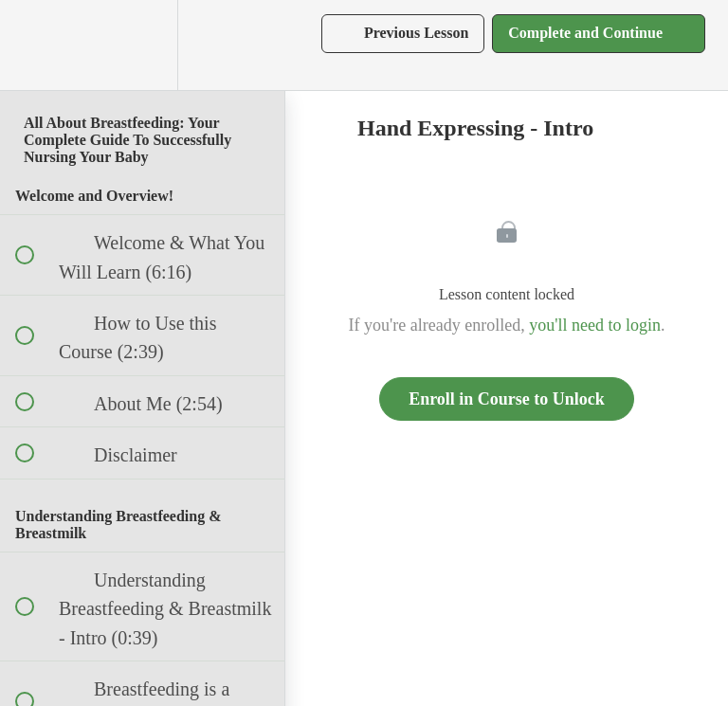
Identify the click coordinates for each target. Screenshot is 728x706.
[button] (35, 45)
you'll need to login (595, 325)
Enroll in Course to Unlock (507, 399)
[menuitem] (142, 45)
